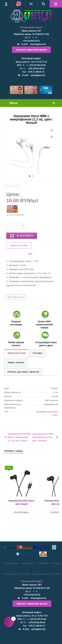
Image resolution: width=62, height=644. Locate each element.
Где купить (55, 574)
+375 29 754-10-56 (37, 65)
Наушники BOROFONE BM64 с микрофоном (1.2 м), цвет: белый (19, 437)
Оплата (26, 574)
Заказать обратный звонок (31, 50)
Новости (44, 563)
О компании (13, 563)
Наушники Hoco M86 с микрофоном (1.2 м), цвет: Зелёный (43, 437)
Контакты (29, 563)
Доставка (40, 574)
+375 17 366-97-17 (36, 72)
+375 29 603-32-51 (31, 41)
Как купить (12, 574)
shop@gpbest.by (38, 44)
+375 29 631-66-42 (36, 69)
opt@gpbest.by (38, 75)
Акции (57, 563)
